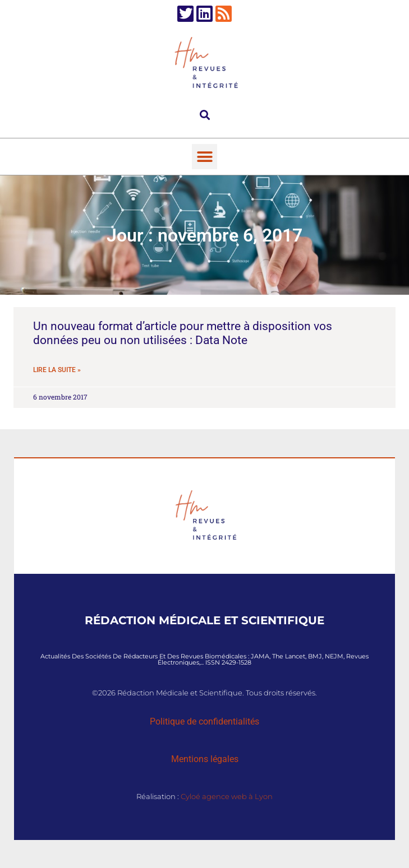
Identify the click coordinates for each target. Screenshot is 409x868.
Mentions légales (205, 759)
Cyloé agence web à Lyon (227, 796)
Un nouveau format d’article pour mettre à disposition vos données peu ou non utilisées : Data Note (183, 333)
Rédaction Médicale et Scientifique (204, 620)
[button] (204, 115)
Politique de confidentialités (204, 721)
